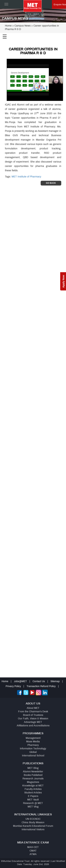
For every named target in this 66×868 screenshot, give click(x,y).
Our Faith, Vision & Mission (33, 719)
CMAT (33, 851)
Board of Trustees (33, 715)
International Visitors (33, 830)
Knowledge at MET (33, 786)
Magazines (33, 782)
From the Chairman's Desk (33, 712)
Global (33, 752)
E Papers (33, 796)
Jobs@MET (20, 682)
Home (8, 26)
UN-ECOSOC (33, 819)
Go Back (51, 183)
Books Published (33, 775)
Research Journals (33, 779)
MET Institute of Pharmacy (26, 177)
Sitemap (55, 682)
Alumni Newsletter (33, 772)
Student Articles (33, 793)
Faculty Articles (33, 789)
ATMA (33, 854)
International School (33, 756)
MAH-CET (33, 847)
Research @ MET (33, 803)
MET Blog (33, 768)
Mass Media (33, 742)
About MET (33, 708)
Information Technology (33, 749)
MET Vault (33, 800)
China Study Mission (33, 823)
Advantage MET (33, 722)
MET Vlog (33, 807)
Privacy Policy (13, 686)
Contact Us (39, 682)
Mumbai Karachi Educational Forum (33, 826)
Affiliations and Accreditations (33, 726)
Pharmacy (33, 745)
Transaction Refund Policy (41, 686)
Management (33, 738)
